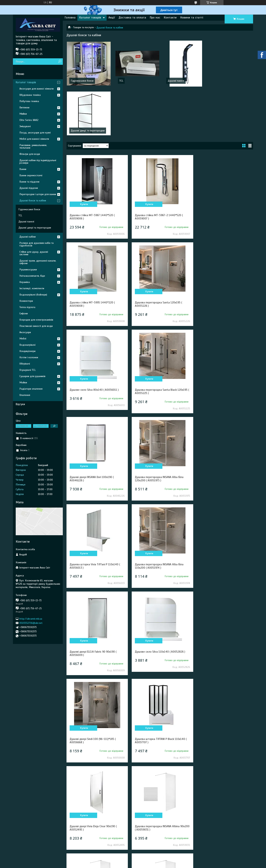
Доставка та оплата (132, 18)
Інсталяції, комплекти (32, 288)
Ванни (23, 169)
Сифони (24, 313)
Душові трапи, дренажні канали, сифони (38, 262)
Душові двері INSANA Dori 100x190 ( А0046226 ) (92, 342)
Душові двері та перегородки (230, 81)
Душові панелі (174, 81)
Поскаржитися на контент (133, 864)
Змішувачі (25, 126)
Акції (112, 18)
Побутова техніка (29, 101)
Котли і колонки (29, 357)
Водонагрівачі (27, 345)
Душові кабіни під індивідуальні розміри (38, 162)
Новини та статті (192, 18)
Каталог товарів (90, 18)
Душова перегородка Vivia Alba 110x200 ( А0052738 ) (96, 791)
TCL (120, 81)
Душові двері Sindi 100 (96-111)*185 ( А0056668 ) (93, 516)
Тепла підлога (27, 307)
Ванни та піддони (29, 182)
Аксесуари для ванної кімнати (36, 89)
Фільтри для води (30, 154)
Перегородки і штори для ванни (38, 194)
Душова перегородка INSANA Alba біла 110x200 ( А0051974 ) (94, 429)
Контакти (170, 18)
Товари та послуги (83, 27)
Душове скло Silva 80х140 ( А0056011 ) (158, 253)
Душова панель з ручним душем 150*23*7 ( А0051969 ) (223, 691)
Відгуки (20, 404)
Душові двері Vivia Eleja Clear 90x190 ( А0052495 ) (220, 516)
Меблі (23, 339)
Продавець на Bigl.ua (133, 861)
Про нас (155, 18)
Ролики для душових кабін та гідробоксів (36, 244)
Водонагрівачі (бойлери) (33, 295)
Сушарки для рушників (32, 376)
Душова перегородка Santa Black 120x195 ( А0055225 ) (223, 254)
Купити (83, 154)
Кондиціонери (27, 351)
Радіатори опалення (31, 389)
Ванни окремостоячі (31, 175)
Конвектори (26, 301)
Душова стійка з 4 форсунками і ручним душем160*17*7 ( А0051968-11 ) (158, 691)
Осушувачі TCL (28, 370)
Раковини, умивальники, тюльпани (33, 146)
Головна (70, 18)
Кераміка (25, 282)
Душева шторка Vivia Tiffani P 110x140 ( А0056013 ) (222, 342)
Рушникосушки (28, 270)
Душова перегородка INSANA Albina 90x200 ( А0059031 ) (92, 604)
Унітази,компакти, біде (32, 276)
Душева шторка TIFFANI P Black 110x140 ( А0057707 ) (159, 516)
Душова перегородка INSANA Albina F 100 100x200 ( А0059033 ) (223, 604)
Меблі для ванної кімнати (34, 139)
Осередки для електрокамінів (36, 320)
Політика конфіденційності (162, 864)
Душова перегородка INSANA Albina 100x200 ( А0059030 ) (156, 604)
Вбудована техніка (30, 95)
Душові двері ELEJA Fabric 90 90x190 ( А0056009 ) (157, 429)
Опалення (25, 395)
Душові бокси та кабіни (33, 201)
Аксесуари (25, 332)
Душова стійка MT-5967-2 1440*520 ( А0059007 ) (157, 167)
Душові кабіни (28, 237)
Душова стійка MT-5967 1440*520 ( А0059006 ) (92, 167)
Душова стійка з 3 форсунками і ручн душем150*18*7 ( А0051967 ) (93, 691)
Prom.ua (150, 858)
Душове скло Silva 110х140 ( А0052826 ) (222, 427)
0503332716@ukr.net (31, 623)
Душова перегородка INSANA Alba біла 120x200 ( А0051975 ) (157, 342)
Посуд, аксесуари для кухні (35, 133)
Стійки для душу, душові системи (34, 253)
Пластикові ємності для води (36, 326)
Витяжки (24, 108)
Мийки (23, 114)
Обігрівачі (25, 364)
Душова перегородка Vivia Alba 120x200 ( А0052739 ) (159, 791)
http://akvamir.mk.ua (31, 619)
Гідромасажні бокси (82, 81)
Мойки (23, 383)
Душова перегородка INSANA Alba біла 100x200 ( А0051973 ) (221, 791)
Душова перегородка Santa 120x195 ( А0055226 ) (93, 254)
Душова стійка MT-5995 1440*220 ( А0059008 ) (219, 167)
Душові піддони (29, 188)
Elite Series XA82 (29, 120)
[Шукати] (60, 62)
